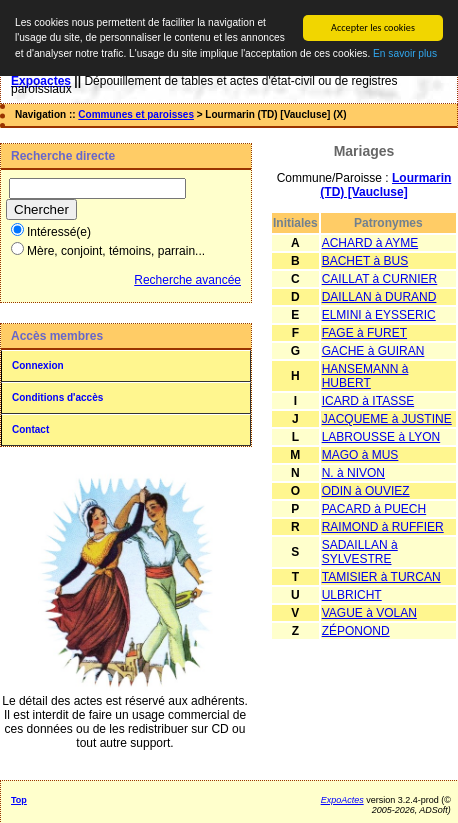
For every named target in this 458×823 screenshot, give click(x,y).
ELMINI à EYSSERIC (379, 315)
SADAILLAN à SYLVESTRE (360, 552)
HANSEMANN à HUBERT (365, 376)
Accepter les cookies (373, 27)
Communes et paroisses (136, 114)
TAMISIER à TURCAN (381, 577)
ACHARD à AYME (370, 243)
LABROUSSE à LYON (381, 437)
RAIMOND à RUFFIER (383, 527)
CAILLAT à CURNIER (380, 279)
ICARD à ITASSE (368, 401)
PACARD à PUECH (374, 509)
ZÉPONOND (356, 631)
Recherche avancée (187, 280)
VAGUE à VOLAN (369, 613)
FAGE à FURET (364, 333)
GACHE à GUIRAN (373, 351)
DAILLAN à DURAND (379, 297)
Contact (30, 429)
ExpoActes (342, 800)
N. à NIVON (353, 473)
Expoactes (41, 81)
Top (19, 800)
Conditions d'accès (57, 397)
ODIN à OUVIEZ (366, 491)
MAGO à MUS (360, 455)
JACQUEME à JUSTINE (387, 419)
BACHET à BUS (365, 261)
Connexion (38, 365)
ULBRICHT (352, 595)
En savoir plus (405, 53)
